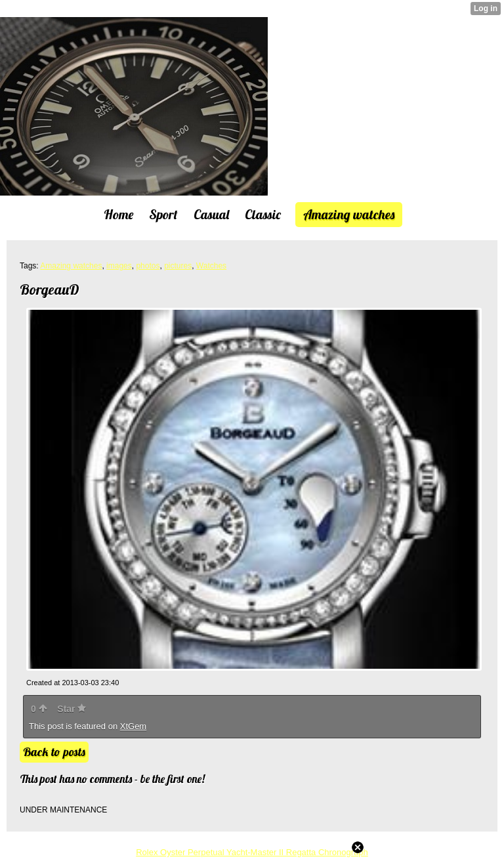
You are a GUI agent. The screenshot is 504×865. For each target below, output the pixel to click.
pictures (178, 266)
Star (72, 709)
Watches (211, 266)
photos (148, 266)
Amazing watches (71, 266)
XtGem (133, 726)
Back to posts (54, 752)
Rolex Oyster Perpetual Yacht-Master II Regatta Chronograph (252, 852)
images (119, 266)
